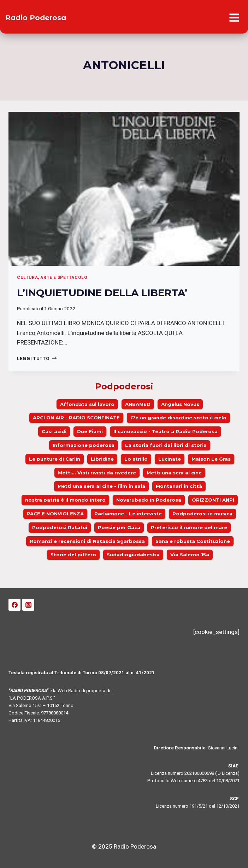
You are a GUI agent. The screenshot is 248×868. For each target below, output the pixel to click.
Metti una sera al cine (174, 473)
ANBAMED (138, 404)
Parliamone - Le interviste (128, 514)
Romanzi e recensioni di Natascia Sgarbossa (87, 541)
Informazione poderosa (84, 445)
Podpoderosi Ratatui (60, 527)
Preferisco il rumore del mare (189, 527)
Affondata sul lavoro (87, 404)
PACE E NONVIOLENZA (55, 514)
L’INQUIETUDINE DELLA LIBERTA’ (102, 293)
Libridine (102, 459)
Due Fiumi (90, 431)
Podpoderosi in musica (202, 514)
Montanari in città (179, 486)
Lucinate (170, 459)
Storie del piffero (73, 555)
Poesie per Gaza (119, 527)
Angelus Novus (180, 404)
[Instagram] (28, 605)
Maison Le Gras (211, 459)
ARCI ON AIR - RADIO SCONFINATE (76, 418)
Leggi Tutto (37, 358)
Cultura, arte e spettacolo (52, 277)
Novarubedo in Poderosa (149, 500)
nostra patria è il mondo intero (65, 500)
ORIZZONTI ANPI (213, 500)
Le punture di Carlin (55, 459)
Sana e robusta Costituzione (193, 541)
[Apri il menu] (234, 18)
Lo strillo (136, 459)
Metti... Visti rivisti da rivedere (97, 473)
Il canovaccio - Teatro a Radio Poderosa (166, 431)
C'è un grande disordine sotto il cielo (178, 418)
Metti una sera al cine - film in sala (101, 486)
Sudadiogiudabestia (133, 555)
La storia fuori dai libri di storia (166, 445)
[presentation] (124, 189)
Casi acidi (54, 431)
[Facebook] (14, 605)
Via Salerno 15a (190, 555)
